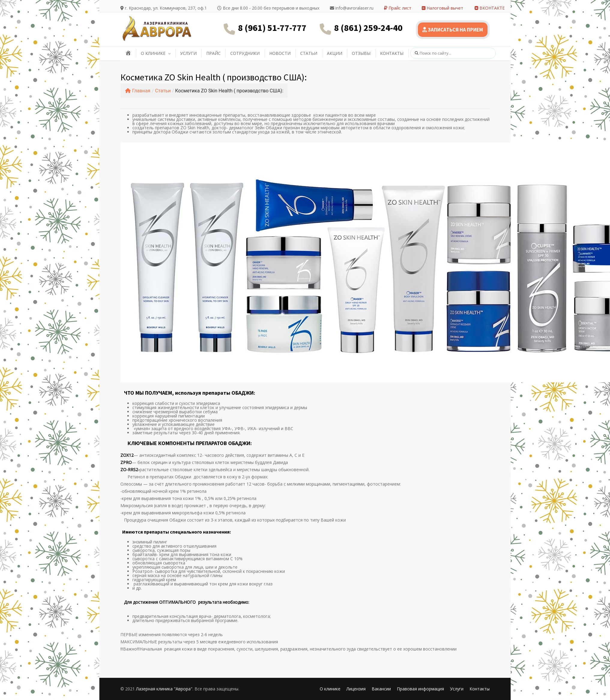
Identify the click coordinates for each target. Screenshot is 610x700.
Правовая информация (420, 689)
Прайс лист (398, 8)
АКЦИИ (335, 53)
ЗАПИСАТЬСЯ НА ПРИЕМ (453, 30)
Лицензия (356, 689)
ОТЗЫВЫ (361, 53)
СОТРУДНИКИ (245, 53)
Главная (138, 91)
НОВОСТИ (280, 53)
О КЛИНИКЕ (153, 53)
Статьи (163, 91)
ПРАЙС (213, 53)
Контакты (480, 689)
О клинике (330, 689)
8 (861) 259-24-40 (368, 28)
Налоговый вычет (442, 8)
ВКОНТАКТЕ (490, 8)
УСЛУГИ (188, 53)
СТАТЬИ (309, 53)
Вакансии (381, 689)
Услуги (457, 689)
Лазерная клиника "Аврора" (164, 689)
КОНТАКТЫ (392, 53)
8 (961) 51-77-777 (272, 28)
